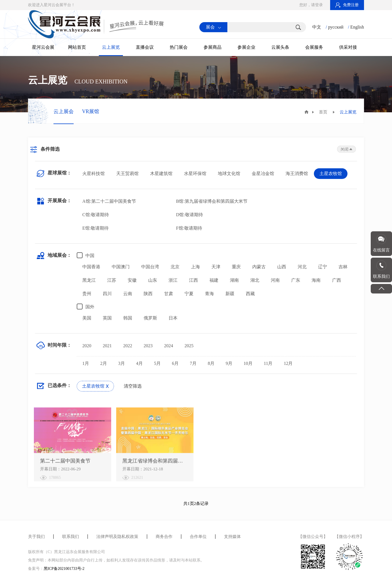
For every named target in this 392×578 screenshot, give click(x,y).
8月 (211, 363)
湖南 (234, 280)
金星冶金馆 (263, 173)
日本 (173, 318)
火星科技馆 (94, 173)
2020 (87, 346)
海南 (316, 280)
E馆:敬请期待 (95, 228)
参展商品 (213, 47)
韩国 (128, 318)
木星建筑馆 (161, 173)
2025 (189, 346)
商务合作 (164, 537)
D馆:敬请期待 (190, 215)
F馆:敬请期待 (189, 228)
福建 (214, 280)
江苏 (112, 280)
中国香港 (91, 267)
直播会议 (145, 47)
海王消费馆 (297, 173)
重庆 (236, 267)
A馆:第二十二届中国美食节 (109, 201)
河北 (302, 267)
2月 (104, 363)
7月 (193, 363)
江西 (193, 280)
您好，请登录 (311, 5)
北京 (175, 267)
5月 (157, 363)
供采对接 (348, 47)
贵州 (87, 294)
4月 (139, 363)
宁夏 (189, 294)
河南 (275, 280)
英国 (107, 318)
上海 (195, 267)
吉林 (343, 267)
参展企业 (246, 47)
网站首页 (77, 47)
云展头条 (280, 47)
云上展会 (64, 111)
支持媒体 (232, 537)
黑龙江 (89, 280)
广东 (296, 280)
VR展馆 (91, 111)
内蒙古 (259, 267)
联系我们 (71, 537)
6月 (175, 363)
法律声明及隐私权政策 (117, 537)
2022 (128, 346)
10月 (248, 363)
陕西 (148, 294)
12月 (288, 363)
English (357, 27)
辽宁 (323, 267)
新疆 (230, 294)
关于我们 (36, 537)
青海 (209, 294)
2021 (107, 346)
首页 (323, 112)
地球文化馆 (229, 173)
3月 (122, 363)
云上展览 (111, 47)
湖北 (255, 280)
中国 (86, 256)
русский (336, 27)
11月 (268, 363)
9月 (229, 363)
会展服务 (314, 47)
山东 (153, 280)
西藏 (250, 294)
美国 (87, 318)
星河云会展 (43, 47)
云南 (128, 294)
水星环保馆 (195, 173)
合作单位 (198, 537)
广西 (337, 280)
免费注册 (347, 5)
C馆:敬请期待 (96, 215)
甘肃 (169, 294)
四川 (107, 294)
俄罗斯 (150, 318)
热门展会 (179, 47)
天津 (216, 267)
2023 (148, 346)
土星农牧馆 (331, 173)
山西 (282, 267)
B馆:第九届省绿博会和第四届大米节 (212, 201)
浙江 (173, 280)
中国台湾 (150, 267)
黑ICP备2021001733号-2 (64, 569)
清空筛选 (133, 386)
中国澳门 (121, 267)
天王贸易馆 (127, 173)
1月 (86, 363)
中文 (317, 27)
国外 (86, 307)
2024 (169, 346)
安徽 (132, 280)
